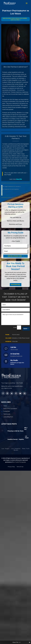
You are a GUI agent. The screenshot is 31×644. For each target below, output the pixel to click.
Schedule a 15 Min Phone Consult (21, 557)
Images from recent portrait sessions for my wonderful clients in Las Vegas (15, 19)
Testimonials (7, 629)
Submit (25, 548)
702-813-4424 (16, 554)
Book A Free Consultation (10, 623)
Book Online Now (16, 504)
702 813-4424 (14, 569)
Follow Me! (15, 561)
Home (5, 621)
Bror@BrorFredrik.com (16, 576)
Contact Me (7, 626)
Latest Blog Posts (8, 632)
